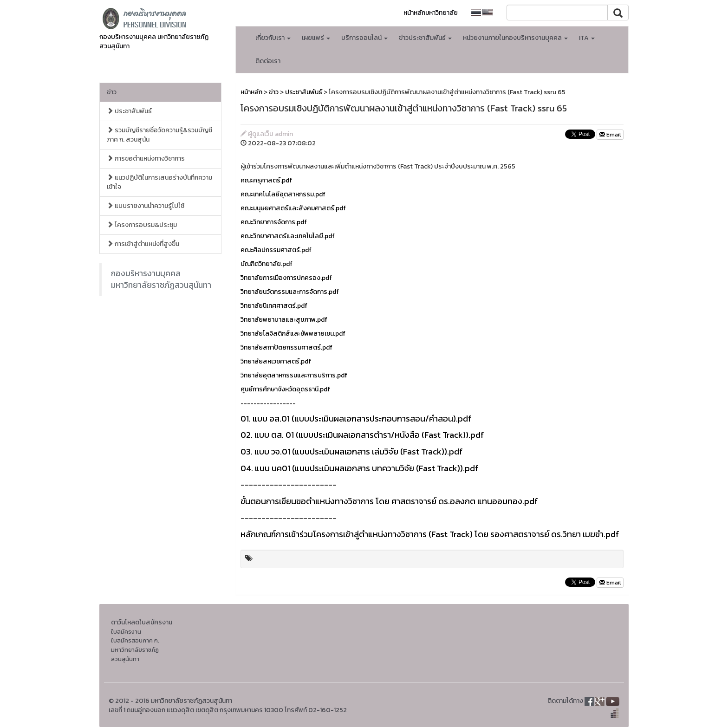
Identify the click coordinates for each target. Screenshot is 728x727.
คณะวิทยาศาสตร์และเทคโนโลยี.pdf (288, 236)
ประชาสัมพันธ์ (129, 111)
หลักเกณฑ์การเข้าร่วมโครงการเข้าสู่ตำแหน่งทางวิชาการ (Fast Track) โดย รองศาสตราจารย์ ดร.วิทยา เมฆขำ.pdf (430, 534)
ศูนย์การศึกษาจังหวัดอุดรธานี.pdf (285, 389)
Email (610, 135)
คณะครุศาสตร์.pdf (266, 180)
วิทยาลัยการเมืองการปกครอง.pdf (286, 278)
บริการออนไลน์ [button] (364, 38)
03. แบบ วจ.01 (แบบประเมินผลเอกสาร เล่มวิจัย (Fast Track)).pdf (352, 451)
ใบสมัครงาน (126, 632)
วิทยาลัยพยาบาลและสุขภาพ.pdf (284, 320)
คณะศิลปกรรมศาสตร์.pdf (276, 250)
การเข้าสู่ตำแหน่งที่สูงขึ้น (143, 244)
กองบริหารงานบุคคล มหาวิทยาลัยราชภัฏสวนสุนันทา (161, 279)
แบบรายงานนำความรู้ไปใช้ (146, 206)
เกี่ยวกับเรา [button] (273, 38)
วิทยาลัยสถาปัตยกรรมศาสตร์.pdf (286, 347)
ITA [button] (587, 38)
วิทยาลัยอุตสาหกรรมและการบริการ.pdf (294, 375)
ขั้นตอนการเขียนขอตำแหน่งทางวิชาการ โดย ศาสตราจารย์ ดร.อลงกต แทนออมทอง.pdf (389, 501)
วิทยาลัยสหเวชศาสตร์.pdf (276, 361)
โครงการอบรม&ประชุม (142, 225)
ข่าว (112, 92)
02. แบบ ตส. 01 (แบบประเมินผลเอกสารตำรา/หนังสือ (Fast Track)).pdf (362, 435)
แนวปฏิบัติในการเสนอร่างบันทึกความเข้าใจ (159, 182)
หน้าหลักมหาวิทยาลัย (431, 13)
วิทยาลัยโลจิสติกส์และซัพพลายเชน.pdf (293, 334)
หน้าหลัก (251, 92)
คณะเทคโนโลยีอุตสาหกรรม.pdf (283, 194)
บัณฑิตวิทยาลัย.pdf (266, 264)
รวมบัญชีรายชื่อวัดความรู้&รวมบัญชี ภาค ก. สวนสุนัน (159, 135)
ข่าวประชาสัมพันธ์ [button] (425, 38)
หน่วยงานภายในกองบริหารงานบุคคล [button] (515, 38)
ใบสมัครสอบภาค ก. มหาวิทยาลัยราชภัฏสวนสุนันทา (135, 649)
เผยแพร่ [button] (316, 38)
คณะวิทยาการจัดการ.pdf (274, 222)
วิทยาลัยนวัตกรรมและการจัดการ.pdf (290, 292)
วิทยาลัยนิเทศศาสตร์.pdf (274, 306)
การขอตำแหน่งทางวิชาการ (146, 159)
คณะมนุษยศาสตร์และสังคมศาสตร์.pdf (293, 208)
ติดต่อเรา (268, 61)
